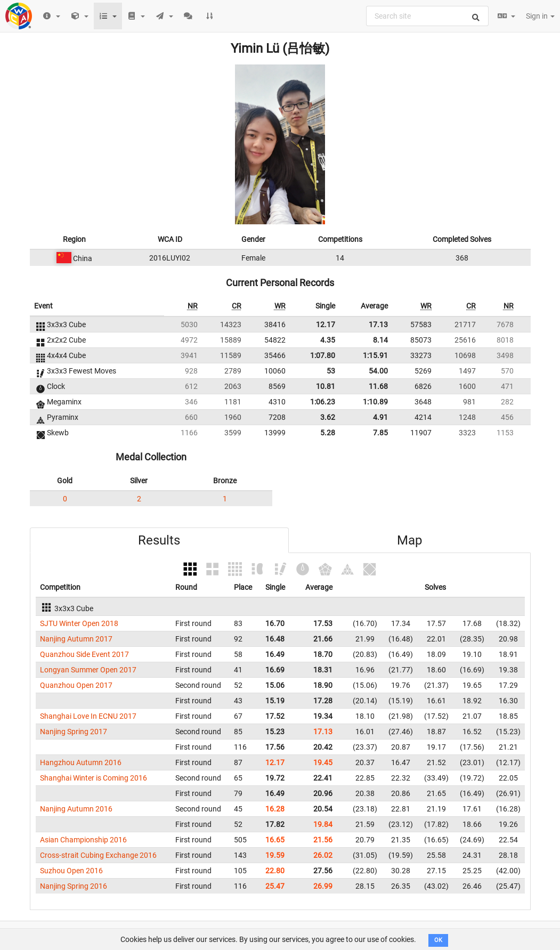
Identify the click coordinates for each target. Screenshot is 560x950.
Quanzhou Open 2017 (76, 685)
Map (409, 540)
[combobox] (427, 16)
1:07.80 (323, 355)
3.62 (328, 417)
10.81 (326, 386)
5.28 (328, 433)
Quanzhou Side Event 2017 (84, 654)
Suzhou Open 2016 (71, 871)
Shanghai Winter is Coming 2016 (94, 778)
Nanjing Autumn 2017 (76, 639)
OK (438, 940)
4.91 (380, 417)
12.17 (326, 324)
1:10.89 (375, 402)
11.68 (378, 386)
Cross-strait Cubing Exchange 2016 (98, 855)
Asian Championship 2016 (83, 840)
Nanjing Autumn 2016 (76, 809)
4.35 (328, 340)
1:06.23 (323, 402)
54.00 (378, 371)
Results (159, 540)
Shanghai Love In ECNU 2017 (88, 716)
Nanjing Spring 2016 (74, 886)
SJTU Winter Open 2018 (79, 623)
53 (331, 371)
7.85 (380, 433)
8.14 (380, 340)
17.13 (378, 324)
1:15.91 (375, 355)
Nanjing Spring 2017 (74, 732)
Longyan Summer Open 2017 (88, 670)
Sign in (540, 16)
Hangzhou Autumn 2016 (81, 762)
